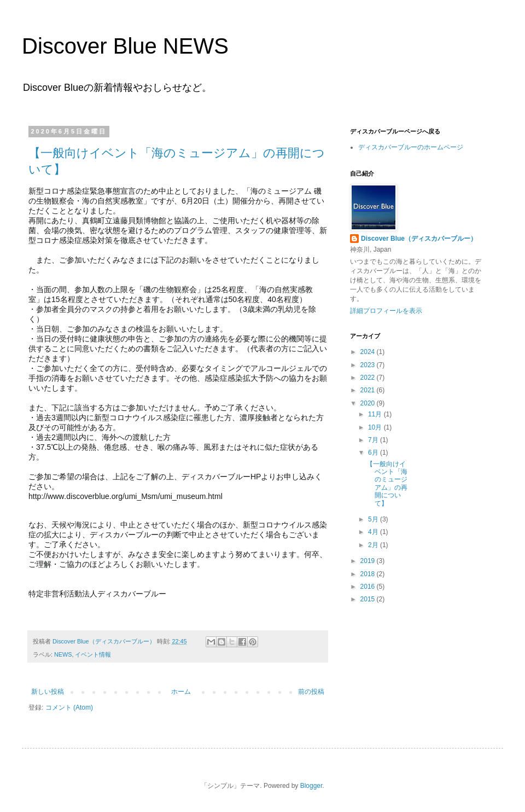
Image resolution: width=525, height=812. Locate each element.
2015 (369, 599)
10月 (376, 427)
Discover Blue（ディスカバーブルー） (419, 239)
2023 (369, 365)
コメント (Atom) (69, 707)
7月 (374, 440)
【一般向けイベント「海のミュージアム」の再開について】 (387, 484)
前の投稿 (311, 692)
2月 (374, 545)
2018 (369, 574)
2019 (369, 561)
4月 (374, 532)
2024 (369, 352)
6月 (374, 453)
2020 (369, 403)
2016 (369, 587)
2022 (369, 378)
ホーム (181, 692)
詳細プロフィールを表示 (386, 311)
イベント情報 (93, 654)
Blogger (311, 786)
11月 (376, 414)
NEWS (63, 654)
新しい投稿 (48, 692)
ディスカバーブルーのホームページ (411, 147)
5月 (374, 519)
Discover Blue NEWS (125, 46)
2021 (369, 390)
